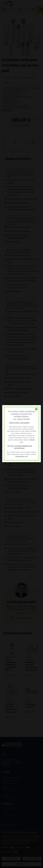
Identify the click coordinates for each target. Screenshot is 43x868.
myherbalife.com (21, 457)
